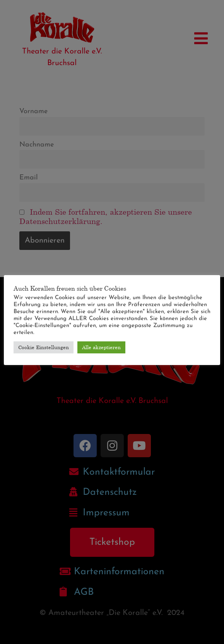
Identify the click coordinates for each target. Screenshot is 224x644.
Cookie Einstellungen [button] (44, 347)
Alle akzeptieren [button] (101, 347)
